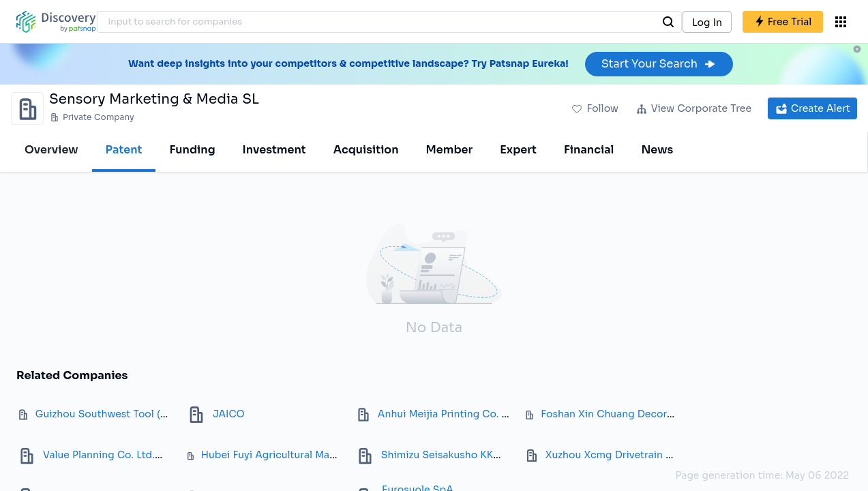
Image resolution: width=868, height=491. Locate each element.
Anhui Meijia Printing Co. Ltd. (449, 414)
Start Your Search (659, 64)
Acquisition (366, 150)
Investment (274, 150)
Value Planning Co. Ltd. (99, 455)
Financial (589, 150)
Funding (192, 150)
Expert (518, 150)
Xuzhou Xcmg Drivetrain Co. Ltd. (624, 455)
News (657, 150)
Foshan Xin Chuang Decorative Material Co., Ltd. (658, 414)
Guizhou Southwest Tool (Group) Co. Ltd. (135, 414)
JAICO (229, 414)
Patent (124, 150)
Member (450, 150)
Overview (51, 150)
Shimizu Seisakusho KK (437, 455)
